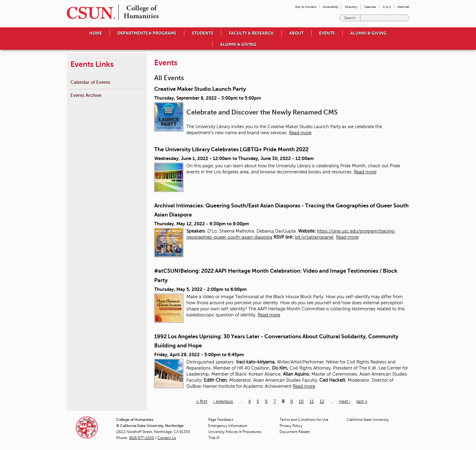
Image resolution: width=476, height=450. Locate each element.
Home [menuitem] (96, 33)
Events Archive (86, 95)
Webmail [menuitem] (403, 7)
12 (322, 401)
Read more (300, 133)
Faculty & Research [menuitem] (251, 33)
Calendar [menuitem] (370, 7)
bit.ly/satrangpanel (314, 237)
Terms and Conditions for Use (304, 420)
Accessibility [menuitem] (331, 7)
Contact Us (167, 438)
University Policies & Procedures (235, 432)
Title (214, 438)
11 (312, 401)
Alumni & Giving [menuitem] (369, 33)
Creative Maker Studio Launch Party (200, 89)
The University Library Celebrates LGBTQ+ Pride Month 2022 (231, 149)
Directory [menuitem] (351, 7)
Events (327, 33)
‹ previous (223, 401)
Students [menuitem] (203, 33)
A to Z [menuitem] (387, 7)
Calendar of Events (90, 82)
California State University (368, 420)
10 (301, 401)
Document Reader (295, 432)
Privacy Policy (291, 426)
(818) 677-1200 (142, 438)
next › (345, 401)
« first (202, 401)
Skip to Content (306, 7)
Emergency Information (228, 426)
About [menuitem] (296, 33)
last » (362, 401)
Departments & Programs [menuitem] (147, 33)
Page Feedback (221, 420)
